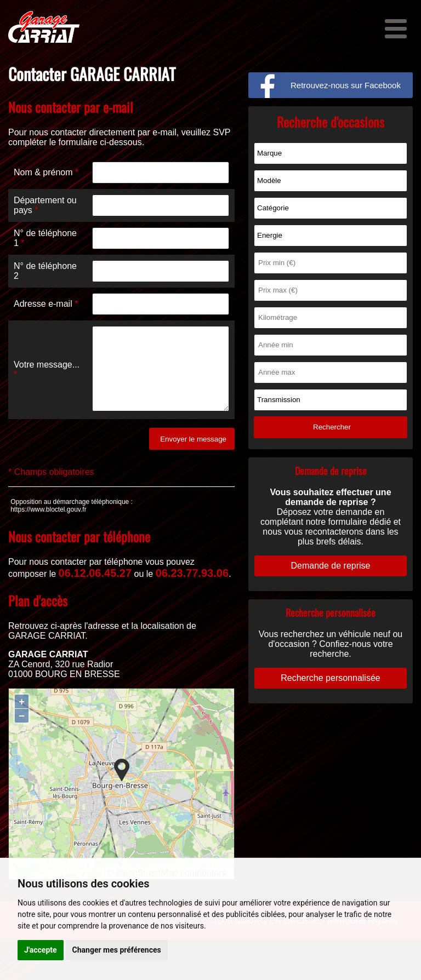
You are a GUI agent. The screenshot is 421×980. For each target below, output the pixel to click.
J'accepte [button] (41, 950)
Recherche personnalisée (330, 678)
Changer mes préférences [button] (117, 950)
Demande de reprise (331, 566)
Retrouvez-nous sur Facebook (346, 85)
